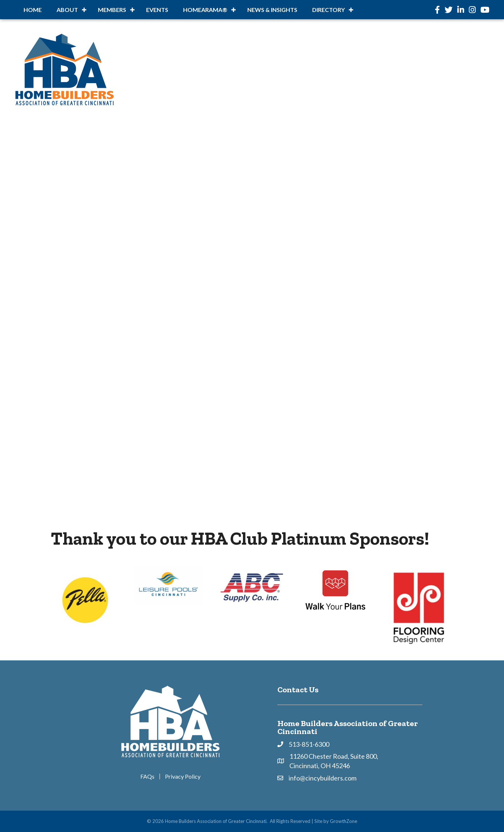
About (67, 10)
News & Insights (272, 10)
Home (33, 10)
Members (112, 10)
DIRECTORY (329, 10)
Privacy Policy (183, 776)
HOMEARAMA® (205, 10)
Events (157, 10)
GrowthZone (344, 821)
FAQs (147, 776)
